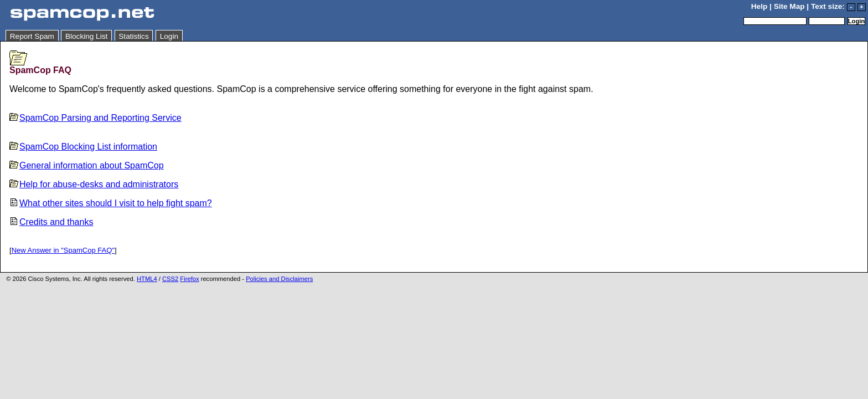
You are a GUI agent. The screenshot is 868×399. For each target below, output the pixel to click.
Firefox (189, 279)
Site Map (789, 6)
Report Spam (32, 36)
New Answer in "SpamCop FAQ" (63, 250)
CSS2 (170, 279)
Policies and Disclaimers (279, 279)
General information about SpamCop (87, 165)
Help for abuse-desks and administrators (94, 184)
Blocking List (86, 36)
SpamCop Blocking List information (83, 147)
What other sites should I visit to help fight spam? (111, 203)
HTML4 (147, 279)
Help (759, 6)
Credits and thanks (51, 222)
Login (169, 36)
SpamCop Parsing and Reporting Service (95, 118)
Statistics (133, 36)
